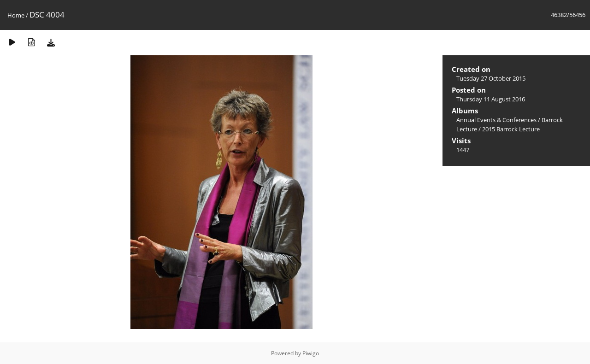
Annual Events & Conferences (496, 120)
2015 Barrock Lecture (511, 129)
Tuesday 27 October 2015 (491, 78)
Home (16, 15)
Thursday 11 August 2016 (491, 99)
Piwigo (311, 353)
